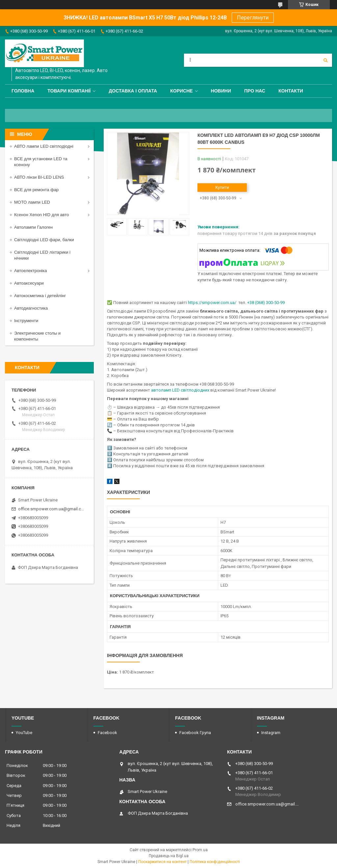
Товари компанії (69, 91)
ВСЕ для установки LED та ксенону (41, 162)
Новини (221, 91)
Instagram (271, 733)
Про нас (255, 91)
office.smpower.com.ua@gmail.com (52, 509)
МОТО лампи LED (32, 202)
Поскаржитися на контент (162, 862)
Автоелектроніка (30, 271)
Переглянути (253, 18)
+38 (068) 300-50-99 (266, 303)
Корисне (181, 91)
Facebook (107, 733)
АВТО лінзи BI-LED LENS (39, 177)
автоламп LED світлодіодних (180, 390)
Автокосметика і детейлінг (40, 296)
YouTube (24, 733)
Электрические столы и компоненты (37, 336)
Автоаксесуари (29, 283)
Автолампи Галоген (33, 227)
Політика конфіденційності (215, 862)
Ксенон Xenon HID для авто (41, 215)
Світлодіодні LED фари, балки (44, 240)
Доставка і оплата (133, 91)
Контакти (291, 91)
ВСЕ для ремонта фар (36, 190)
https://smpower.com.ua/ (212, 303)
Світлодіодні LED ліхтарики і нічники (42, 255)
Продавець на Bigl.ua (169, 856)
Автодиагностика (31, 308)
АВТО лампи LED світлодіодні (44, 146)
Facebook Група (195, 733)
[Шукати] (325, 60)
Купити (222, 187)
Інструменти (26, 321)
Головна (23, 91)
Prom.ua (200, 850)
